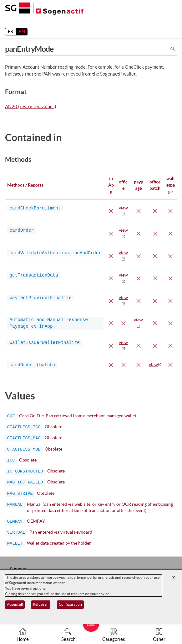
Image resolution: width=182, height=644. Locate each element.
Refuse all (41, 604)
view (153, 365)
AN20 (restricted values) (31, 107)
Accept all (15, 604)
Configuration (70, 604)
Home (23, 639)
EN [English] (22, 32)
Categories (114, 639)
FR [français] (11, 32)
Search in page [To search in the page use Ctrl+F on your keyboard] (173, 49)
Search (68, 639)
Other (159, 639)
